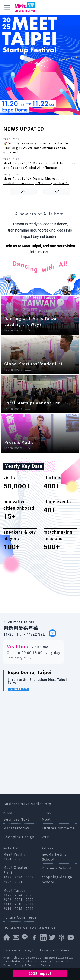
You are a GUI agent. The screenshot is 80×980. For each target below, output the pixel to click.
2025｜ (9, 877)
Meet (46, 819)
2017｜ (31, 904)
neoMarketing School (54, 857)
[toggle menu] (7, 7)
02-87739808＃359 (47, 961)
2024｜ (9, 859)
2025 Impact (40, 973)
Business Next (16, 819)
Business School (57, 868)
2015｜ (20, 908)
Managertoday (16, 828)
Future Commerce (58, 828)
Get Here (19, 689)
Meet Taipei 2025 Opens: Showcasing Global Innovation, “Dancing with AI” (36, 181)
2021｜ (20, 882)
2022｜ (9, 882)
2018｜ (20, 904)
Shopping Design (19, 837)
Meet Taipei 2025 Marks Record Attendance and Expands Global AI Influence (39, 165)
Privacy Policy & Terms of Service (27, 965)
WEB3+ (48, 837)
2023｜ (20, 859)
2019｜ (9, 904)
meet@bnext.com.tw (59, 957)
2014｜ (31, 908)
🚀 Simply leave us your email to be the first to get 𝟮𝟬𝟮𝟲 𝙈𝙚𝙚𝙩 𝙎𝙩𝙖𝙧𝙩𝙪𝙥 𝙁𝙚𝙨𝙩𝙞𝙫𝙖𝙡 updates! (36, 148)
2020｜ (31, 899)
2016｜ (9, 908)
